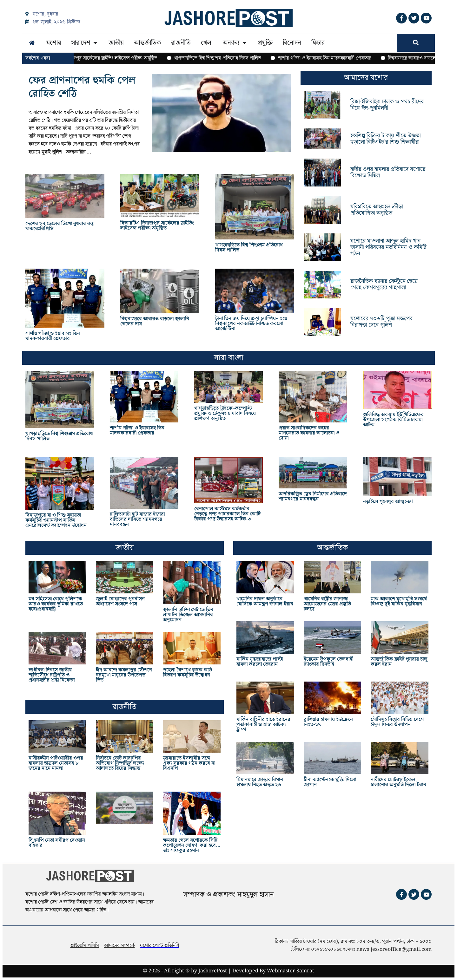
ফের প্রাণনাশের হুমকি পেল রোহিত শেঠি (82, 87)
